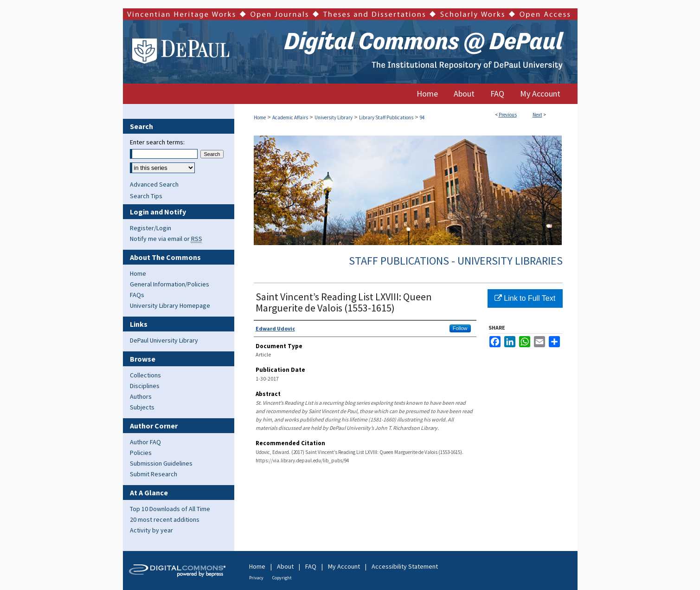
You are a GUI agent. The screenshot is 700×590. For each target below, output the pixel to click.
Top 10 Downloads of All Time (170, 509)
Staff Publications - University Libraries (456, 261)
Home (260, 117)
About (285, 566)
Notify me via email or (166, 239)
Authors (141, 396)
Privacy (256, 578)
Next (537, 115)
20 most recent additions (165, 519)
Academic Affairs (290, 117)
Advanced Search (154, 184)
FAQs (137, 295)
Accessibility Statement (405, 566)
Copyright (282, 578)
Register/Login (151, 228)
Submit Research (154, 474)
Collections (145, 375)
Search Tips (146, 196)
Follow (460, 328)
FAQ (311, 566)
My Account (344, 566)
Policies (141, 453)
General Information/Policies (170, 284)
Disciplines (145, 386)
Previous (508, 115)
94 (422, 117)
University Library (334, 117)
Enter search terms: (157, 142)
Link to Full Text (525, 298)
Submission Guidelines (161, 463)
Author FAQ (145, 442)
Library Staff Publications (386, 117)
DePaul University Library (164, 340)
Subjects (142, 407)
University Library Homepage (170, 305)
